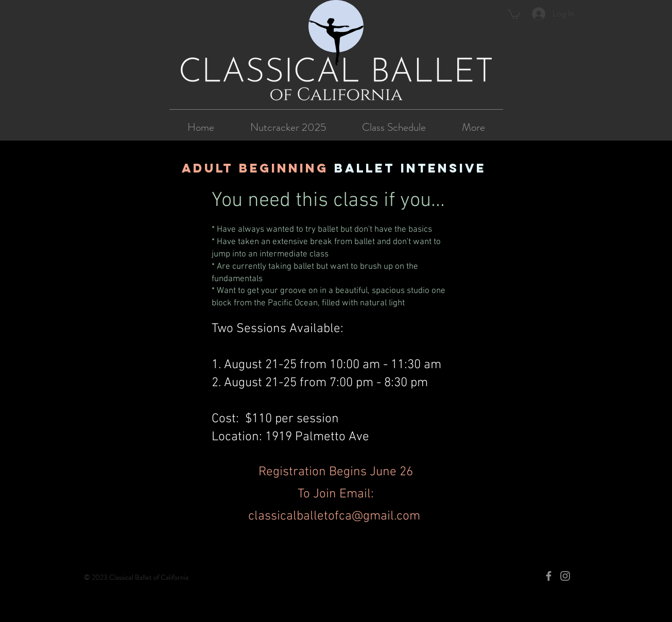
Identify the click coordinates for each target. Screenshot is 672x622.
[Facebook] (549, 576)
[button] (514, 14)
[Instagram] (565, 576)
